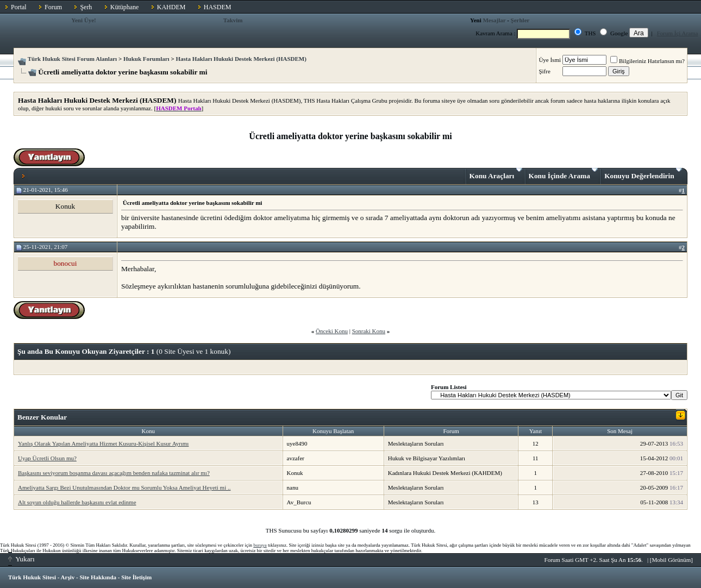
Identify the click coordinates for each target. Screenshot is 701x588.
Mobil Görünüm (672, 560)
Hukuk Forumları (146, 59)
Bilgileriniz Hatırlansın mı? (647, 61)
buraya (260, 545)
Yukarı (21, 559)
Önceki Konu (332, 331)
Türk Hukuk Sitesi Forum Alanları (72, 59)
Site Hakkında (98, 577)
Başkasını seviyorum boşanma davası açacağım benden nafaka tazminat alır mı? (114, 473)
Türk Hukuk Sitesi (32, 577)
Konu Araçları (496, 174)
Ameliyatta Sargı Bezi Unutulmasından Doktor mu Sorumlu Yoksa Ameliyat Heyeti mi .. (124, 487)
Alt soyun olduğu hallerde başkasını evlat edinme (77, 502)
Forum (53, 7)
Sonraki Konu (369, 331)
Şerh (86, 7)
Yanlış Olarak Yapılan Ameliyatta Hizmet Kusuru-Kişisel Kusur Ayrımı (103, 443)
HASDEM (218, 7)
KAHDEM (171, 7)
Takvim (233, 20)
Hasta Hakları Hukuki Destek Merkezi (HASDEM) (241, 59)
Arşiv (68, 577)
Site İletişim (136, 577)
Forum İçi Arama (678, 33)
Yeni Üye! (84, 20)
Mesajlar (494, 20)
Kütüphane (125, 7)
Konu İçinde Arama (564, 174)
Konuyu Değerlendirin (643, 174)
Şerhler (520, 20)
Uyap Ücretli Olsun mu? (47, 458)
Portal (19, 7)
